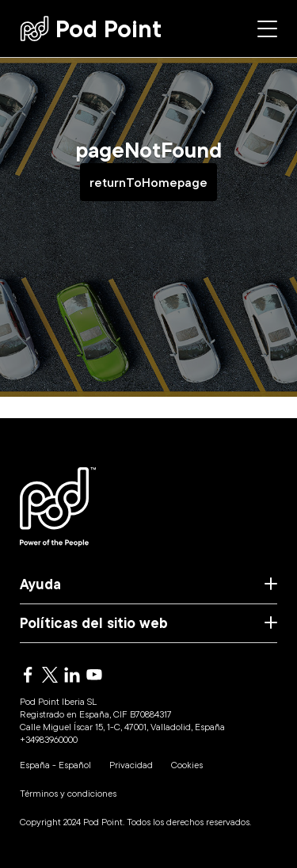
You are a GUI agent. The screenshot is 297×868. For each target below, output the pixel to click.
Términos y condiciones (68, 793)
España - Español (55, 765)
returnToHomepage (148, 182)
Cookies (187, 765)
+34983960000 (49, 739)
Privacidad (131, 765)
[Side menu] (267, 29)
